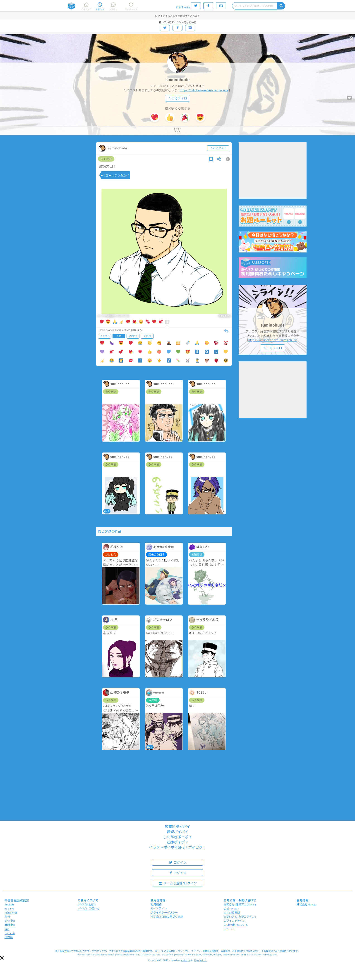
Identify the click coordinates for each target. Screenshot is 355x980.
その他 (147, 336)
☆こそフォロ (177, 98)
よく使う (105, 336)
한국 (7, 917)
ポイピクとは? (87, 904)
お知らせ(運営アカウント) (240, 904)
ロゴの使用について (236, 925)
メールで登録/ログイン (178, 883)
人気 (119, 336)
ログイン (177, 862)
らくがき (106, 159)
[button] (2, 958)
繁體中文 (10, 925)
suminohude (177, 80)
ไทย (7, 929)
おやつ (133, 336)
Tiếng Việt (11, 913)
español (10, 908)
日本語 (9, 937)
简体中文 (10, 921)
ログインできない (235, 921)
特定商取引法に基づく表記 (167, 917)
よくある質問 (232, 913)
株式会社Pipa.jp (307, 904)
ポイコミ (229, 929)
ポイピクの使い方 (89, 908)
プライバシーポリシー (164, 913)
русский (10, 933)
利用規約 (156, 904)
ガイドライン (159, 908)
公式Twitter (231, 908)
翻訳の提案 (22, 900)
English (9, 904)
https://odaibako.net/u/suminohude (204, 90)
